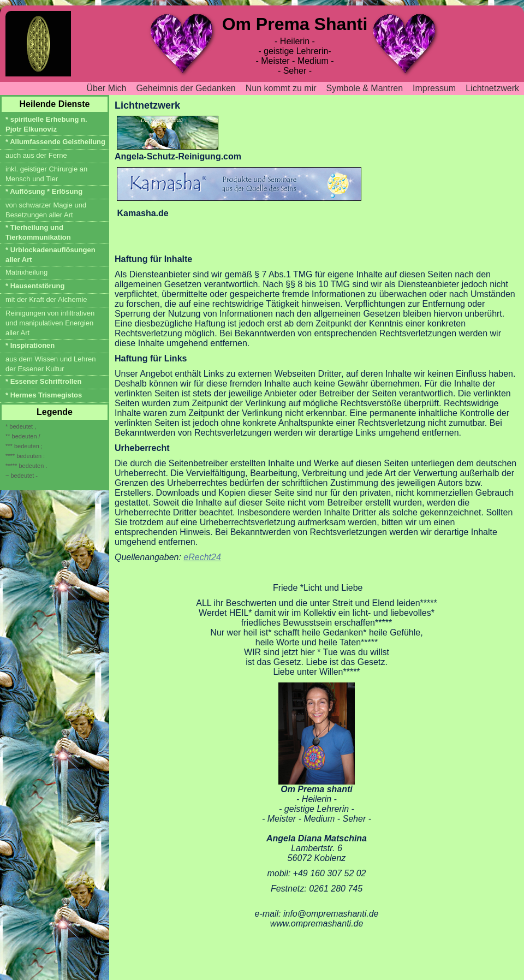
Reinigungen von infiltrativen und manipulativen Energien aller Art (50, 323)
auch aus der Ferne (36, 155)
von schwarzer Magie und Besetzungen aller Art (46, 210)
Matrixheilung (26, 272)
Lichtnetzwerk (492, 88)
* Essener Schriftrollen (43, 381)
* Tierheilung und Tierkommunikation (38, 232)
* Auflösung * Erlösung (44, 191)
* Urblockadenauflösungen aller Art (50, 255)
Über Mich (107, 88)
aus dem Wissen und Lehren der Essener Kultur (50, 364)
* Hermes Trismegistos (44, 395)
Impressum (434, 88)
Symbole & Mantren (365, 88)
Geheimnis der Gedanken (186, 88)
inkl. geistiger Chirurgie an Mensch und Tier (46, 174)
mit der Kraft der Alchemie (46, 299)
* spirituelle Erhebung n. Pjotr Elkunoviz (46, 124)
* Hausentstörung (35, 286)
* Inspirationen (30, 345)
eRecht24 (202, 557)
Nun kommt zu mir (281, 88)
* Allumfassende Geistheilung (55, 142)
